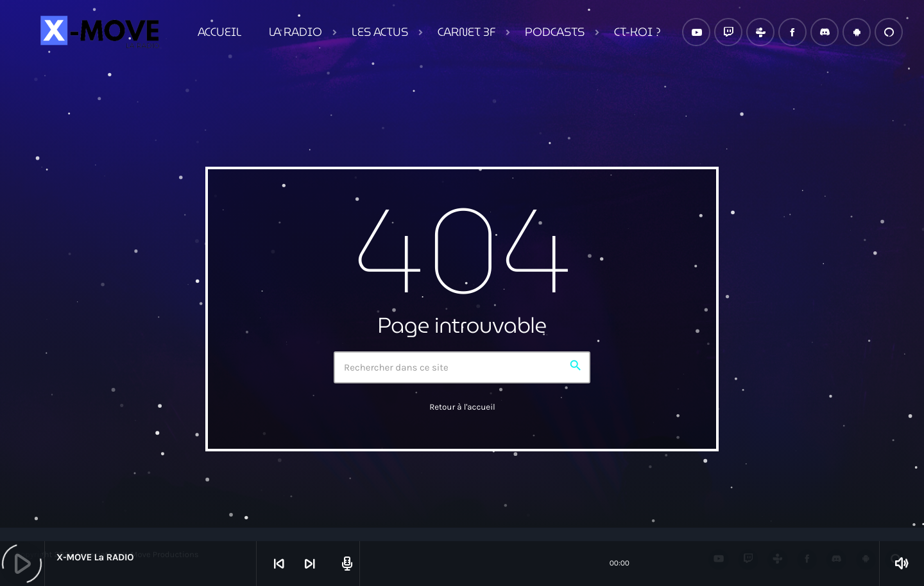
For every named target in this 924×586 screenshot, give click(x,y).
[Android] (857, 32)
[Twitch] (728, 32)
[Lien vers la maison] (98, 32)
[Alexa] (889, 32)
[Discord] (825, 32)
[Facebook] (792, 32)
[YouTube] (696, 32)
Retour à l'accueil (462, 407)
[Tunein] (760, 32)
